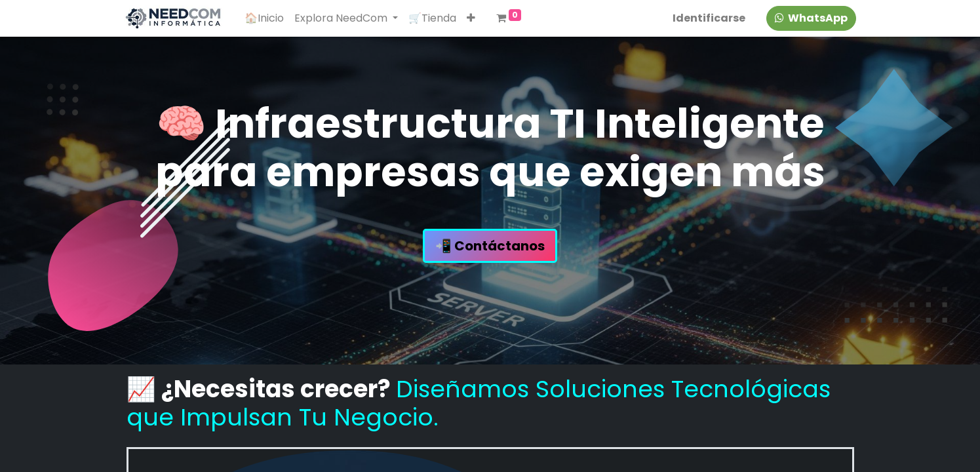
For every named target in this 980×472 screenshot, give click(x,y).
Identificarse (707, 18)
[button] (473, 18)
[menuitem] (266, 18)
